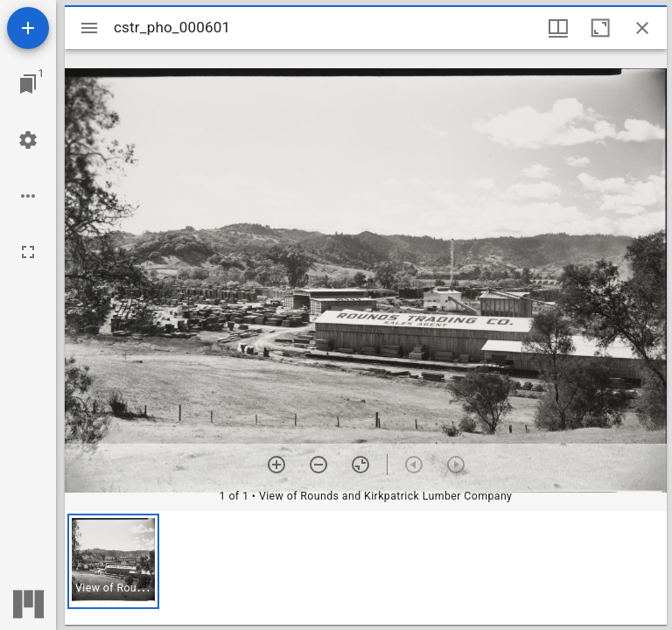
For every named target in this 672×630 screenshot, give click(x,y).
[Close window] (642, 28)
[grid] (366, 568)
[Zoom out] (318, 465)
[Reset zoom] (360, 465)
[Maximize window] (600, 28)
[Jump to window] (28, 84)
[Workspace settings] (28, 140)
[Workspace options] (28, 196)
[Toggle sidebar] (89, 28)
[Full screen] (28, 252)
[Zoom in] (276, 465)
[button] (113, 561)
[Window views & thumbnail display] (558, 28)
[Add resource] (28, 28)
